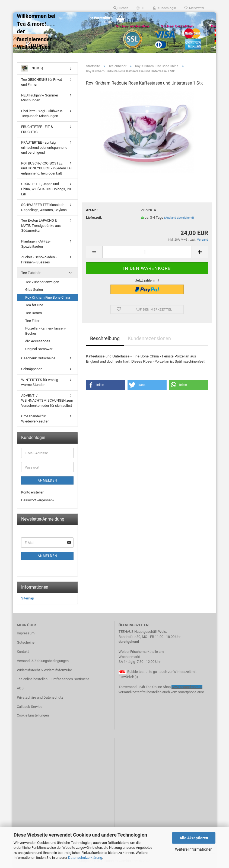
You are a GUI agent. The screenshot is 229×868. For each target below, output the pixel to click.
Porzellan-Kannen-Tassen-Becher (45, 331)
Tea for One (34, 305)
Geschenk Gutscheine (38, 358)
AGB (20, 688)
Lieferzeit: (94, 217)
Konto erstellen (33, 492)
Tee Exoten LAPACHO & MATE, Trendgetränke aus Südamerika (41, 225)
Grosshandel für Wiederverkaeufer (35, 419)
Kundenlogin (164, 8)
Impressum (26, 633)
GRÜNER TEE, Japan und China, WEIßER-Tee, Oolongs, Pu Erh (46, 189)
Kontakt (23, 652)
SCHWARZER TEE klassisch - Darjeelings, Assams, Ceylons (44, 207)
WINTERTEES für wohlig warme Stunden (40, 382)
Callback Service (30, 707)
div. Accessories (38, 341)
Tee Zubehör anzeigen (42, 282)
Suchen (121, 8)
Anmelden (47, 480)
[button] (106, 385)
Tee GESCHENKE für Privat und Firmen (42, 82)
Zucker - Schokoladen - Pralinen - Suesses (39, 260)
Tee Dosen (34, 313)
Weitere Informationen (194, 849)
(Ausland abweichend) (179, 218)
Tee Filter (32, 321)
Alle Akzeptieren (194, 838)
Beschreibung (105, 338)
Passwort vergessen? (38, 500)
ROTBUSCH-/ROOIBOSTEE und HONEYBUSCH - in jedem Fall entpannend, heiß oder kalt (47, 168)
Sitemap (28, 598)
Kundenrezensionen (149, 338)
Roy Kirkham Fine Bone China (48, 297)
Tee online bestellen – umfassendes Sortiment (53, 679)
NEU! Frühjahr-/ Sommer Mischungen (40, 98)
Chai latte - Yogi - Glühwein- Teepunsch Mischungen (42, 114)
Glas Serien (34, 290)
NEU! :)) (32, 68)
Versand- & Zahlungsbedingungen (43, 661)
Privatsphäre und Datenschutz (40, 697)
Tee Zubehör (31, 273)
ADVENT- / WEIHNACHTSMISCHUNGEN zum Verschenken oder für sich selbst (47, 401)
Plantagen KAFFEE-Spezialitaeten (36, 244)
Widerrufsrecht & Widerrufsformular (44, 670)
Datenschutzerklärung (85, 858)
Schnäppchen (32, 369)
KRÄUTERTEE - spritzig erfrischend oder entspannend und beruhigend (44, 147)
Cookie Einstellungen (33, 715)
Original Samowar (39, 349)
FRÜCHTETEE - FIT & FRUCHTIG (37, 129)
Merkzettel (194, 8)
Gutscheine (26, 642)
